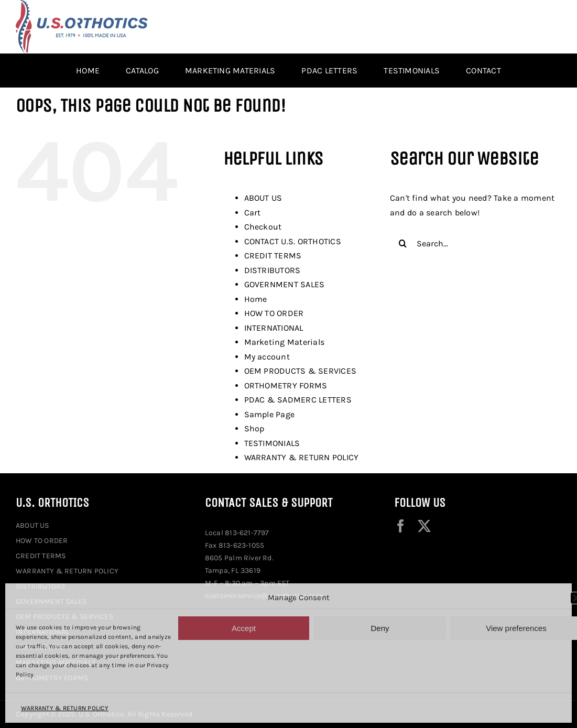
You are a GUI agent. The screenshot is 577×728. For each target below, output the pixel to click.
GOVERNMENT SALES (285, 284)
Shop (254, 428)
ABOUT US (263, 198)
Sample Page (270, 414)
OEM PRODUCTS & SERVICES (301, 371)
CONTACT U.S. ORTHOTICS (293, 241)
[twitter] (424, 526)
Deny (380, 628)
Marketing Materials (285, 342)
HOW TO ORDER (274, 313)
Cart (253, 213)
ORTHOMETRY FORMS (286, 385)
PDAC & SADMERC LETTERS (298, 400)
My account (267, 357)
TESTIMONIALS (272, 443)
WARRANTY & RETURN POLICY (65, 708)
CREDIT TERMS (273, 256)
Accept (244, 628)
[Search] (403, 243)
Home (256, 299)
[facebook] (401, 526)
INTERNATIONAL (274, 328)
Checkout (263, 227)
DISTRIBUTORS (273, 270)
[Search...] (476, 243)
